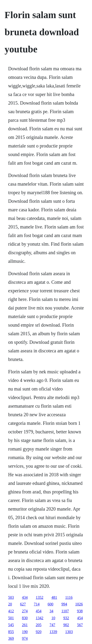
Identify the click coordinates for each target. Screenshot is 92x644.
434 (25, 597)
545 (11, 625)
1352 (39, 597)
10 (53, 618)
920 (39, 632)
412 (11, 611)
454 (39, 611)
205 (39, 625)
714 (37, 604)
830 (25, 618)
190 (25, 632)
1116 (69, 597)
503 (11, 597)
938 (80, 611)
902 (66, 625)
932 (66, 618)
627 (23, 604)
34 (51, 611)
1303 (69, 632)
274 (25, 611)
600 (50, 604)
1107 (65, 611)
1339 (53, 632)
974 (25, 638)
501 (11, 618)
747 (52, 625)
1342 (39, 618)
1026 (79, 604)
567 (80, 625)
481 (54, 597)
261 (25, 625)
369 (11, 638)
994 (64, 604)
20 (10, 604)
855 (11, 632)
